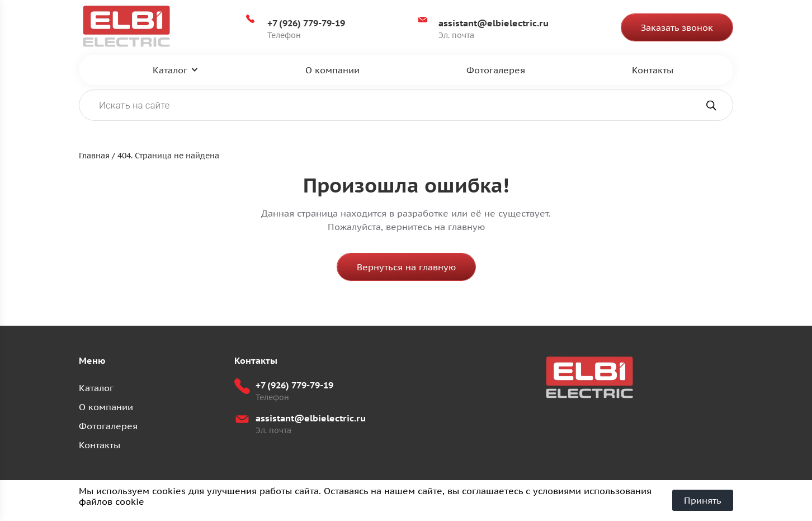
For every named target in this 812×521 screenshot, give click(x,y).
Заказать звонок (677, 27)
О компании (332, 70)
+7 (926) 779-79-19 (306, 23)
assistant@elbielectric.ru (494, 23)
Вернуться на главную (406, 267)
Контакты (653, 70)
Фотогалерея (496, 70)
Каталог (170, 70)
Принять (703, 500)
